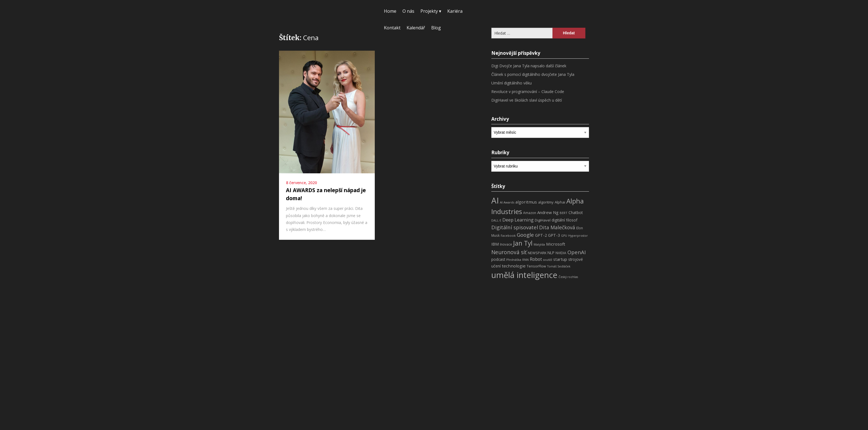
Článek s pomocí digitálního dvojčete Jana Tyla (533, 74)
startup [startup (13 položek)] (560, 259)
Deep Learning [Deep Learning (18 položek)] (518, 220)
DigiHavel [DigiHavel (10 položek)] (543, 220)
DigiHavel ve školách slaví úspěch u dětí (527, 100)
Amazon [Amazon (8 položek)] (530, 213)
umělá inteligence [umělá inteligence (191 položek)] (524, 275)
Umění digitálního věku (512, 83)
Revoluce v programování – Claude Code (528, 92)
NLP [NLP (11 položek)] (551, 253)
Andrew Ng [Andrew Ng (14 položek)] (548, 212)
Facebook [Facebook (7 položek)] (508, 235)
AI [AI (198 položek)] (495, 200)
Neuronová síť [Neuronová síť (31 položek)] (509, 252)
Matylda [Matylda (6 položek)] (539, 244)
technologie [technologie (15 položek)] (514, 266)
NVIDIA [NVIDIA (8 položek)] (561, 253)
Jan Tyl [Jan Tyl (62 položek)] (523, 243)
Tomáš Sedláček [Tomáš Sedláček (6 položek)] (559, 266)
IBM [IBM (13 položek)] (495, 244)
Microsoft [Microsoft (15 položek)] (556, 244)
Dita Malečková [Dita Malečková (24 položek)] (557, 227)
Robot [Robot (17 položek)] (536, 259)
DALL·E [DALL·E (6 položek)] (496, 220)
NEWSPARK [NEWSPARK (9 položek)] (537, 253)
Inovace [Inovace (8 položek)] (506, 244)
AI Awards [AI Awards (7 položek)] (507, 202)
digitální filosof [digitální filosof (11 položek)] (565, 220)
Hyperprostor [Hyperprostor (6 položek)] (578, 236)
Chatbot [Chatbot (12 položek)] (576, 213)
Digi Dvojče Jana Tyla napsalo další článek (529, 66)
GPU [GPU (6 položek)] (564, 236)
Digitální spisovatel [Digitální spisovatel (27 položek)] (515, 227)
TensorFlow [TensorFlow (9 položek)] (536, 266)
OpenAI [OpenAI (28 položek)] (577, 252)
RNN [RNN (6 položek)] (525, 260)
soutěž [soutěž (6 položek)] (548, 260)
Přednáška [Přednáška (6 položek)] (514, 260)
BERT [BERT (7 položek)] (564, 213)
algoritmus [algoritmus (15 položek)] (526, 202)
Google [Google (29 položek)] (525, 235)
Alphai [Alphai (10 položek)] (560, 202)
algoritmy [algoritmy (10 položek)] (546, 202)
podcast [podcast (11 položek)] (498, 259)
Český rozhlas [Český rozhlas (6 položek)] (568, 277)
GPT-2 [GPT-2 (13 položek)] (541, 235)
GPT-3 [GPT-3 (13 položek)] (554, 235)
